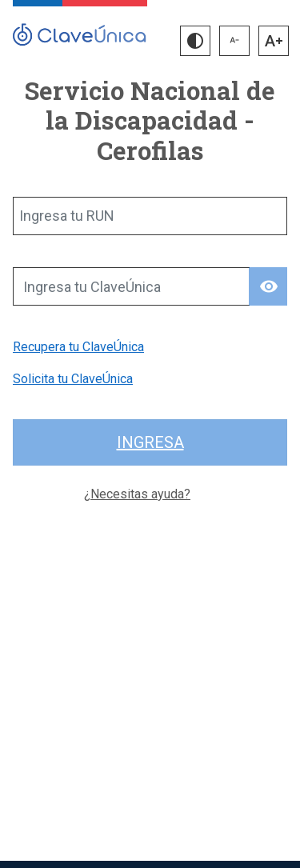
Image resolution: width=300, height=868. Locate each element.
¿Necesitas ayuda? (137, 494)
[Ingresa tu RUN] (150, 216)
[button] (195, 41)
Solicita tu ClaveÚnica (73, 379)
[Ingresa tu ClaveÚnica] (131, 286)
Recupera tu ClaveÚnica (78, 347)
